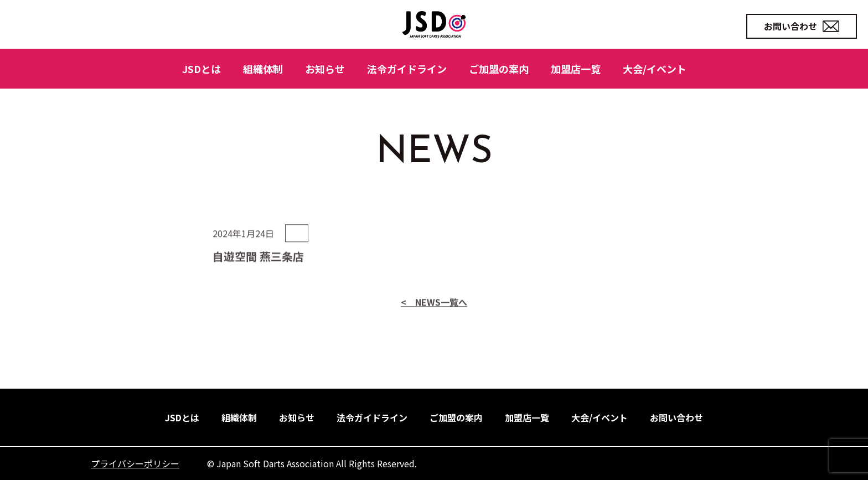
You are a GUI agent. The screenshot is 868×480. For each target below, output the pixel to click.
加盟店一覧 (576, 69)
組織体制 (263, 69)
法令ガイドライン (407, 69)
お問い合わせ (802, 26)
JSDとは (201, 69)
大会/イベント (655, 69)
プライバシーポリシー (135, 463)
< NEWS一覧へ (434, 326)
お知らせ (325, 69)
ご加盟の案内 (499, 69)
